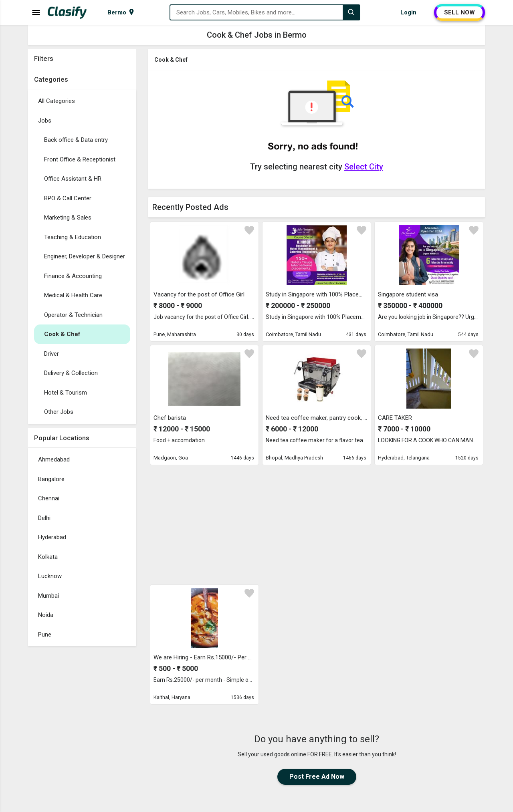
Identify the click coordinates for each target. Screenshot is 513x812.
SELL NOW (459, 12)
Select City (364, 167)
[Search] (351, 12)
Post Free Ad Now (317, 777)
